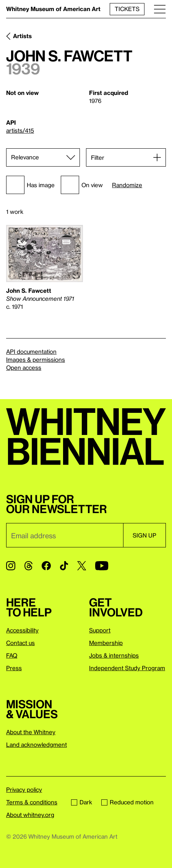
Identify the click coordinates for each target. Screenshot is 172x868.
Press (14, 668)
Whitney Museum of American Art (53, 9)
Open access (24, 367)
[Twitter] (82, 566)
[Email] (65, 535)
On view (82, 185)
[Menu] (160, 9)
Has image (30, 185)
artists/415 (20, 130)
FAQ (12, 655)
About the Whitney (31, 732)
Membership (106, 643)
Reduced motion (127, 802)
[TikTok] (64, 566)
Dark (82, 802)
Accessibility (22, 630)
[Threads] (28, 566)
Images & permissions (36, 359)
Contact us (20, 643)
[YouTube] (102, 566)
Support (100, 630)
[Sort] (43, 157)
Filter (98, 157)
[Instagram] (11, 566)
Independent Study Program (127, 668)
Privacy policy (24, 789)
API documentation (31, 351)
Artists (22, 36)
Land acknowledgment (37, 744)
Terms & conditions (32, 802)
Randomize (127, 185)
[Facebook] (46, 566)
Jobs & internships (114, 655)
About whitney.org (30, 815)
